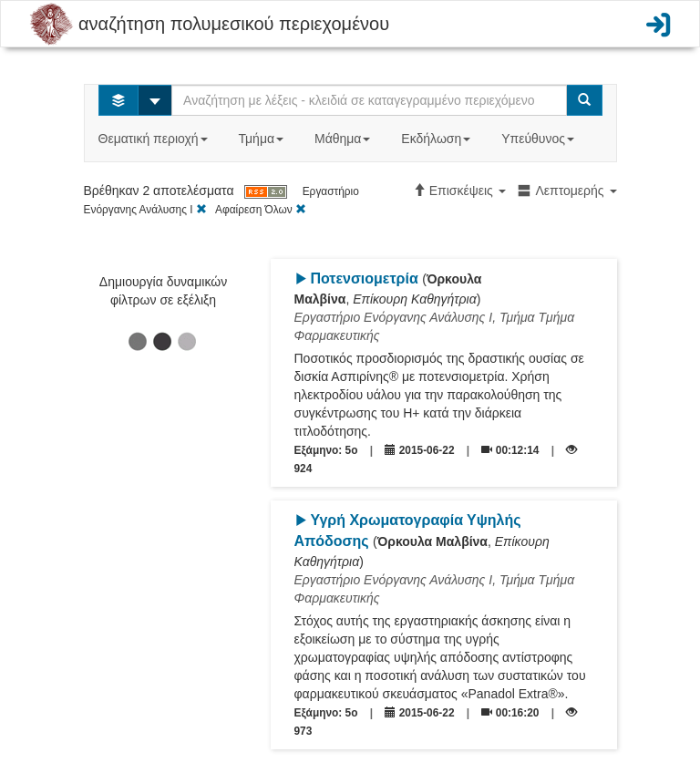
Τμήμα (263, 139)
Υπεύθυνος (540, 139)
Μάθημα (344, 139)
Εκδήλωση (437, 139)
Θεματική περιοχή (155, 139)
